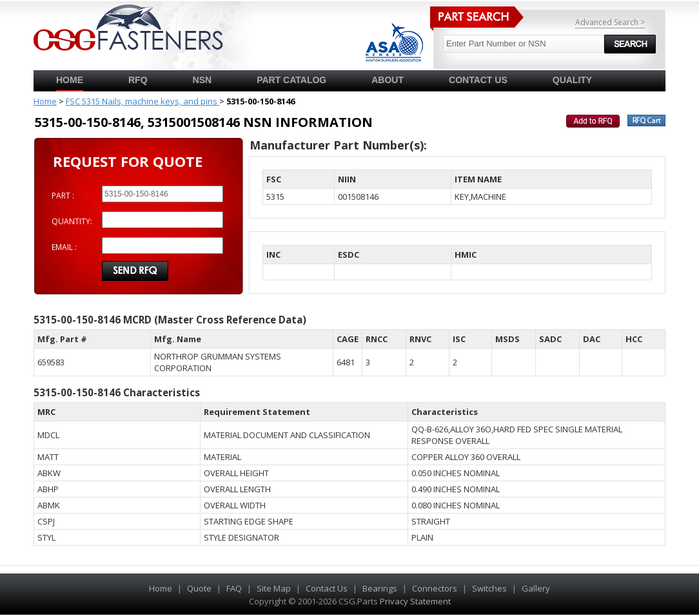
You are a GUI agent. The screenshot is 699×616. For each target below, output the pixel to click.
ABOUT (388, 80)
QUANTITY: (72, 221)
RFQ (138, 80)
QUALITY (572, 80)
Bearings (380, 588)
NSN (202, 80)
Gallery (536, 588)
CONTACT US (478, 80)
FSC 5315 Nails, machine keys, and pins (143, 101)
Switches (489, 588)
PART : (63, 196)
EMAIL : (64, 247)
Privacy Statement (415, 601)
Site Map (274, 588)
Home (70, 80)
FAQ (234, 588)
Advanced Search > (610, 22)
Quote (199, 588)
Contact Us (327, 588)
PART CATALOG (291, 80)
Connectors (435, 588)
